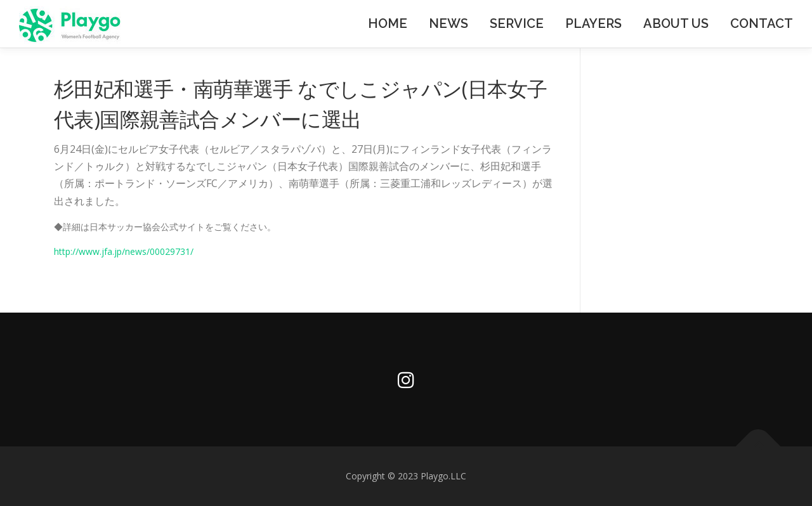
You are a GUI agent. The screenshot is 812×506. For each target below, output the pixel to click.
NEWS (449, 23)
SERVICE (517, 23)
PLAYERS (593, 23)
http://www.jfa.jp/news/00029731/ (124, 251)
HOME (388, 23)
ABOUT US (676, 23)
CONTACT (762, 23)
